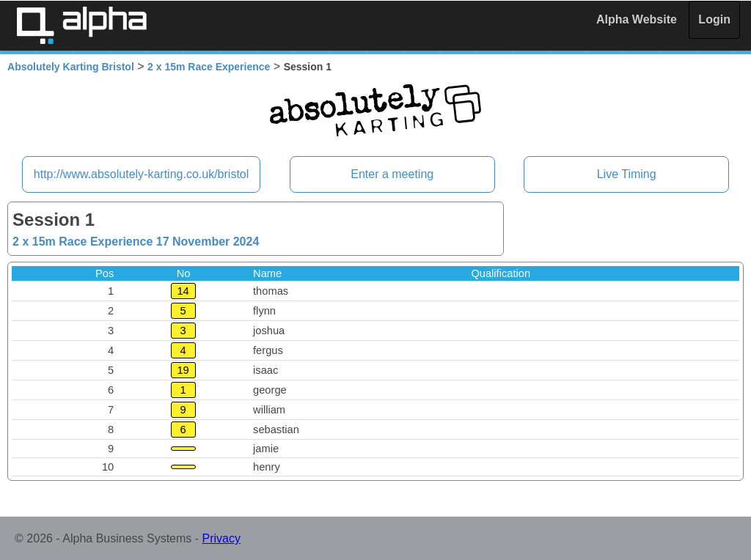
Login (714, 19)
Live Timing (627, 174)
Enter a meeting (392, 174)
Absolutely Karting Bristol (71, 67)
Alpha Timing (81, 25)
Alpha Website (637, 19)
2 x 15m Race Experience (209, 67)
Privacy (221, 538)
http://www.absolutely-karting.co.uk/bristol (141, 174)
